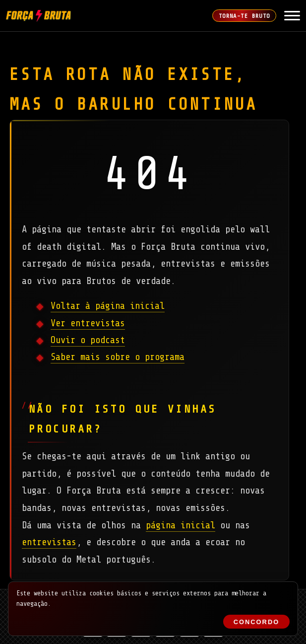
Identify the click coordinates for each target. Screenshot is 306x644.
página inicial (181, 525)
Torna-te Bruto (245, 16)
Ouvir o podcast (88, 340)
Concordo (256, 622)
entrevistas (49, 542)
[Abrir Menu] (292, 16)
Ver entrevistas (88, 323)
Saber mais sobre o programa (118, 357)
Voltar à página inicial (108, 306)
